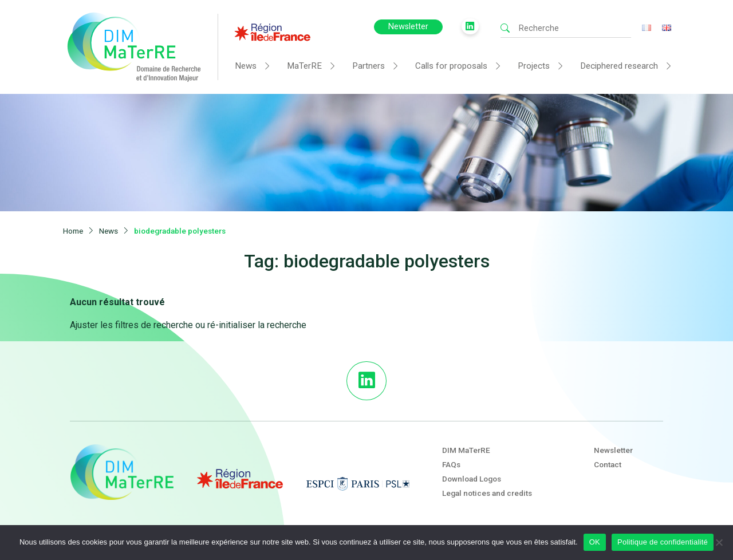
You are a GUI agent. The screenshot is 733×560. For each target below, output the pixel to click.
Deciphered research (619, 66)
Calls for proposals (451, 66)
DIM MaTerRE (466, 450)
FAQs (451, 464)
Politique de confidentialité (663, 542)
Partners (369, 66)
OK (595, 542)
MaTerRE (304, 66)
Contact (608, 464)
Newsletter (408, 27)
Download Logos (472, 479)
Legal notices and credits (487, 493)
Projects (534, 66)
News (246, 66)
